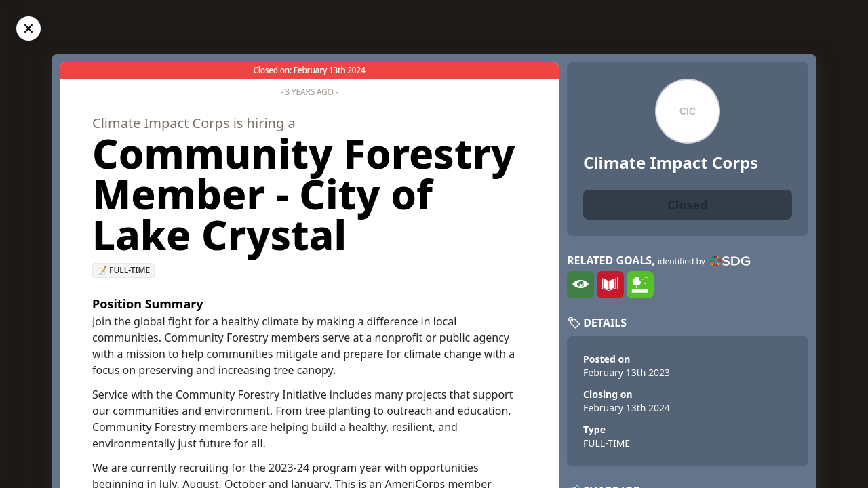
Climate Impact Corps (671, 162)
